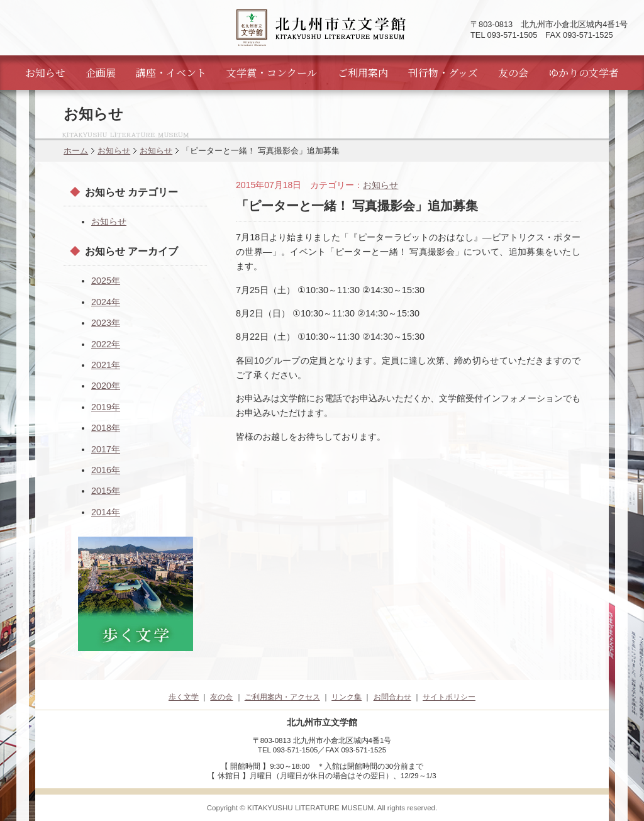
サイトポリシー (449, 697)
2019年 (106, 407)
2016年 (106, 470)
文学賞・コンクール (272, 73)
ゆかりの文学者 (584, 73)
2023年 (106, 323)
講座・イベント (171, 73)
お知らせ (45, 73)
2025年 (106, 281)
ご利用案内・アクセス (282, 697)
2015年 (106, 491)
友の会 (513, 73)
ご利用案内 (363, 73)
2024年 (106, 302)
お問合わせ (392, 697)
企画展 (101, 73)
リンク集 (347, 697)
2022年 (106, 344)
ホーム (76, 151)
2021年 (106, 365)
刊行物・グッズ (443, 73)
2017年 (106, 449)
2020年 (106, 386)
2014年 (106, 512)
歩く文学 (184, 697)
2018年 (106, 428)
